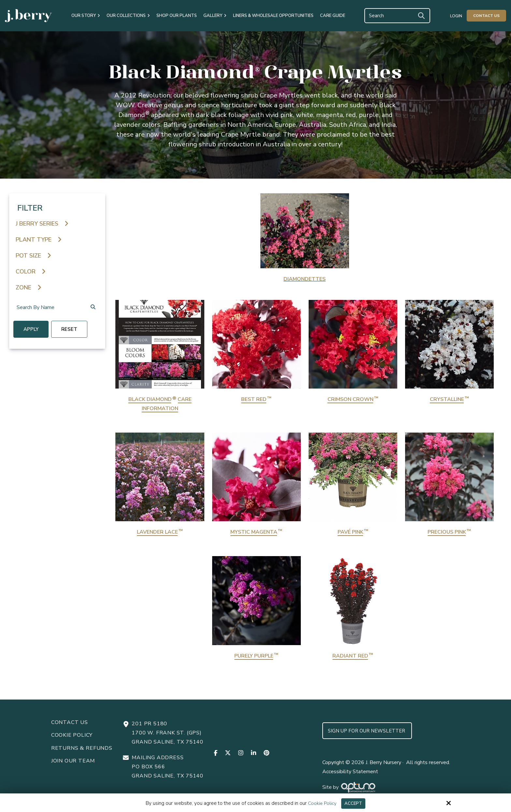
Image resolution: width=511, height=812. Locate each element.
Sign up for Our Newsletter (367, 736)
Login (456, 16)
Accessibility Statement (350, 776)
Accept (354, 803)
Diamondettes (305, 279)
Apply (33, 330)
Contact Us (486, 16)
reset (74, 330)
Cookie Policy (321, 803)
